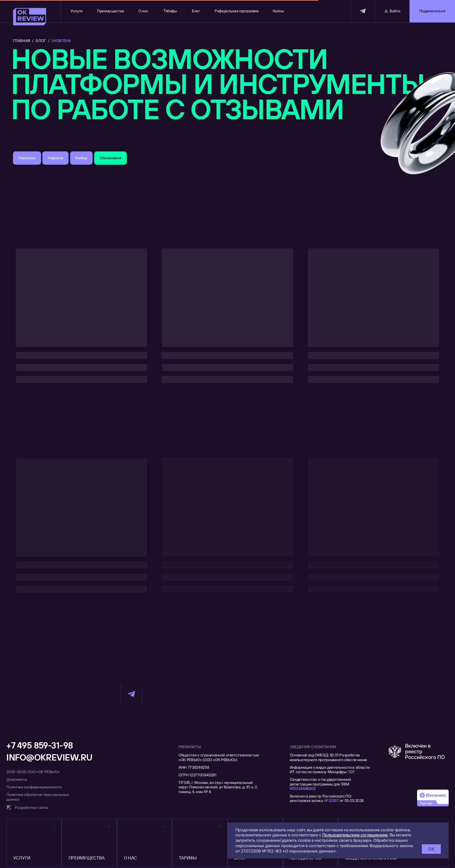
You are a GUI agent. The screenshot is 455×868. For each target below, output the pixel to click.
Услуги (76, 11)
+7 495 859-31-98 (39, 745)
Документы (17, 779)
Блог (196, 11)
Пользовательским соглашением (355, 835)
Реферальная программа (237, 11)
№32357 (331, 801)
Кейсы (278, 11)
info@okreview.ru (49, 757)
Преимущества (111, 11)
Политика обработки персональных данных (37, 797)
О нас (143, 11)
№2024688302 (303, 789)
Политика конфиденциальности (34, 787)
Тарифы (170, 11)
